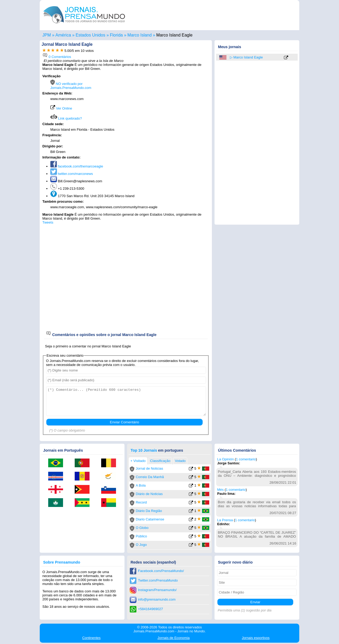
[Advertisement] (165, 108)
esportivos (256, 638)
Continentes (91, 638)
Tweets (48, 222)
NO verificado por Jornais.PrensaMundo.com (71, 86)
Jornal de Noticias (149, 468)
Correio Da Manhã (150, 477)
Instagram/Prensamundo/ (157, 590)
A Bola (141, 485)
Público (141, 536)
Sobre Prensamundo (62, 562)
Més (220, 490)
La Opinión (226, 459)
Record (141, 502)
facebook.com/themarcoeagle (77, 166)
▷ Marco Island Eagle (246, 57)
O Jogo (141, 545)
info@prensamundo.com (157, 599)
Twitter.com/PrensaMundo (158, 580)
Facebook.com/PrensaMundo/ (161, 571)
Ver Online (61, 108)
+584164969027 (150, 609)
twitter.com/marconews (72, 174)
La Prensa (225, 520)
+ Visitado (138, 461)
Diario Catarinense (150, 519)
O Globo (142, 528)
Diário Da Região (149, 511)
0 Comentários (57, 57)
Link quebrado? (66, 118)
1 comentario (246, 459)
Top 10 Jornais (144, 450)
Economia (174, 638)
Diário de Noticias (149, 494)
